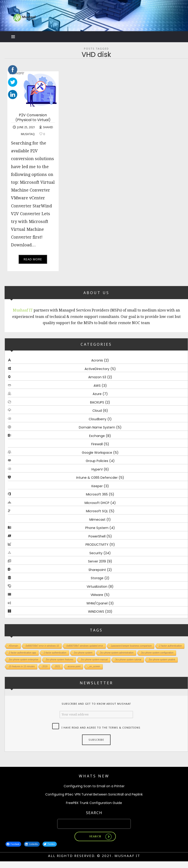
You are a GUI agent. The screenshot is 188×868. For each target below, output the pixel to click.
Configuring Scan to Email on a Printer (94, 786)
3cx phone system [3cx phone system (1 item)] (83, 652)
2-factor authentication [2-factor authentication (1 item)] (55, 652)
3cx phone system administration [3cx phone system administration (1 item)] (117, 652)
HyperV (97, 469)
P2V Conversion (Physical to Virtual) (33, 118)
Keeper (97, 486)
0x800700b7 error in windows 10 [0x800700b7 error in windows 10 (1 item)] (42, 646)
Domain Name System (97, 427)
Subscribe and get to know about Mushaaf (96, 704)
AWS (97, 385)
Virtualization (97, 586)
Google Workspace (97, 452)
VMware (97, 595)
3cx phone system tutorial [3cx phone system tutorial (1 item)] (128, 659)
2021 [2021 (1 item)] (58, 666)
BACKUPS (97, 402)
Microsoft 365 (97, 494)
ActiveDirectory (97, 369)
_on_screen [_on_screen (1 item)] (94, 666)
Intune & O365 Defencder (97, 478)
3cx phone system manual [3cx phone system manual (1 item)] (94, 659)
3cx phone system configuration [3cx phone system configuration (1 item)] (157, 652)
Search (94, 813)
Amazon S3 (97, 377)
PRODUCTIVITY (97, 545)
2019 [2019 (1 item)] (45, 666)
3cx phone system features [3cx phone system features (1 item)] (60, 659)
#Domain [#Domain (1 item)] (14, 646)
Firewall (97, 444)
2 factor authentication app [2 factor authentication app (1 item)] (23, 652)
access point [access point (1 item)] (74, 666)
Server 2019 (97, 561)
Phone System (97, 528)
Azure (97, 394)
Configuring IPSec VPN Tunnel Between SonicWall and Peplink (94, 794)
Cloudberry (98, 419)
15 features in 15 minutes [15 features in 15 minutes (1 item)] (22, 666)
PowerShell (97, 536)
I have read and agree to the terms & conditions (101, 728)
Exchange (97, 436)
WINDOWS (96, 612)
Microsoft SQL (97, 511)
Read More (33, 259)
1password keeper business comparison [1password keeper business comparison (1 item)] (131, 646)
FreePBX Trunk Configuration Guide (94, 803)
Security (96, 553)
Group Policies (97, 461)
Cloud (97, 411)
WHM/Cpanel (97, 603)
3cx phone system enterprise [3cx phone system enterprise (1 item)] (24, 659)
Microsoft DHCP (97, 503)
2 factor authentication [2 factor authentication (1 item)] (171, 646)
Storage (97, 578)
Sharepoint (97, 570)
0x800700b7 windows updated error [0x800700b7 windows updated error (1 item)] (85, 646)
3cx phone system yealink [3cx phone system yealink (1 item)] (162, 659)
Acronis (97, 360)
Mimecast (97, 519)
